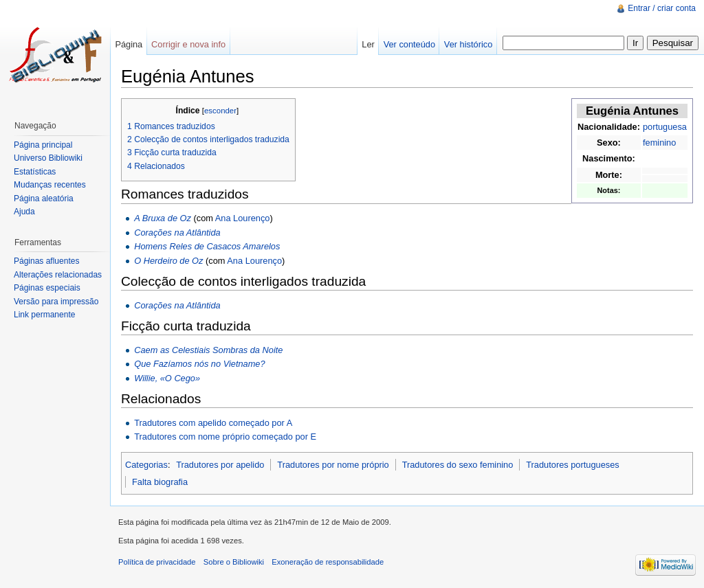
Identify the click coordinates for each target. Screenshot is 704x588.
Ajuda (24, 212)
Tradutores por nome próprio (333, 465)
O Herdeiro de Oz (168, 261)
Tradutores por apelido (220, 465)
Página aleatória (44, 199)
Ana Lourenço (243, 218)
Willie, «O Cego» (167, 378)
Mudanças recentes (50, 185)
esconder (220, 111)
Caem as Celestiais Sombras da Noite (208, 350)
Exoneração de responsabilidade (328, 562)
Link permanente (44, 315)
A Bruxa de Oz (163, 218)
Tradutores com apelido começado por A (213, 423)
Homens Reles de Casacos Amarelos (207, 246)
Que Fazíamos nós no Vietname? (199, 364)
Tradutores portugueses (572, 465)
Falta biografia (160, 482)
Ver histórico (468, 44)
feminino (659, 143)
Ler (368, 44)
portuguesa (665, 127)
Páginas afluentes (46, 261)
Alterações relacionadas (58, 275)
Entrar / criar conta (662, 8)
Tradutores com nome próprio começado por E (225, 437)
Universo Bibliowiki (48, 158)
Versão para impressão (56, 302)
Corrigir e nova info (188, 44)
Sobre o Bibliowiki (234, 562)
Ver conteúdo (409, 44)
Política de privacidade (157, 562)
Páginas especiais (47, 288)
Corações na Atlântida (177, 233)
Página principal (43, 145)
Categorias (146, 465)
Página (129, 44)
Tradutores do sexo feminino (458, 465)
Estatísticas (35, 172)
